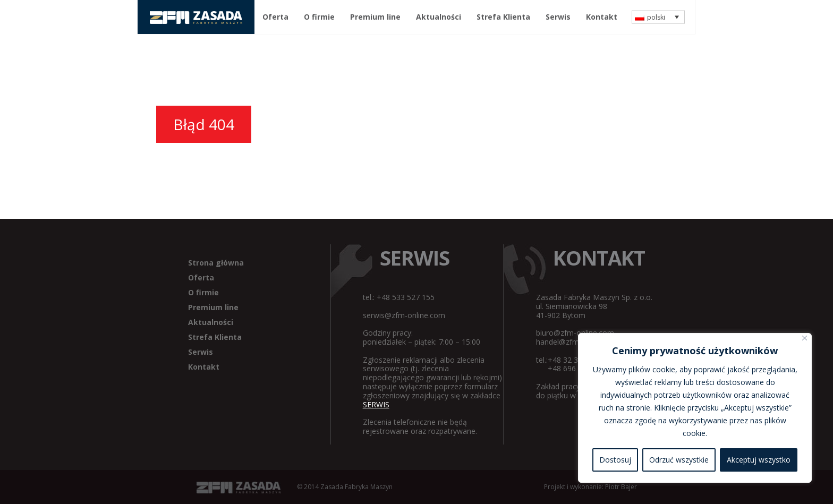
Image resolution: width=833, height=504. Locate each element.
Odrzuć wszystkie (679, 460)
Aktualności (439, 17)
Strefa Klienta (503, 17)
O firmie (319, 17)
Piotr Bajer (621, 487)
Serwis (558, 17)
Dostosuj (615, 460)
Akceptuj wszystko (759, 460)
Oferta (275, 17)
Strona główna (216, 263)
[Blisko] (805, 338)
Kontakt (602, 17)
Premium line (375, 17)
